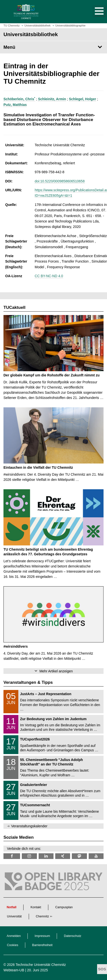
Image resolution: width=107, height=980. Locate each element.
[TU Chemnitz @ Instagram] (29, 856)
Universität (14, 916)
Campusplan (64, 907)
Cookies (13, 945)
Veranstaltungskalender (29, 826)
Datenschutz (73, 936)
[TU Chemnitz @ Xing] (63, 856)
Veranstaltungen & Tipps (28, 682)
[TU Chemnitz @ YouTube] (96, 856)
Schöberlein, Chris (19, 99)
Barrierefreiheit (42, 945)
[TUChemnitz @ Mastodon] (79, 856)
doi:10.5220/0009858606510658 (60, 181)
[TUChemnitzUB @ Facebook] (12, 856)
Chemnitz (42, 916)
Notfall (12, 907)
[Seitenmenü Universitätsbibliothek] (53, 47)
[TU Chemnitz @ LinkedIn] (46, 856)
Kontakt (36, 907)
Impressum (42, 936)
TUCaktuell (14, 307)
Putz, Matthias (15, 105)
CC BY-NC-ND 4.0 (49, 276)
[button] (94, 12)
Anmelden (14, 936)
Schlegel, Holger (82, 99)
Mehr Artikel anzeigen (56, 671)
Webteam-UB (14, 970)
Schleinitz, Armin (52, 99)
